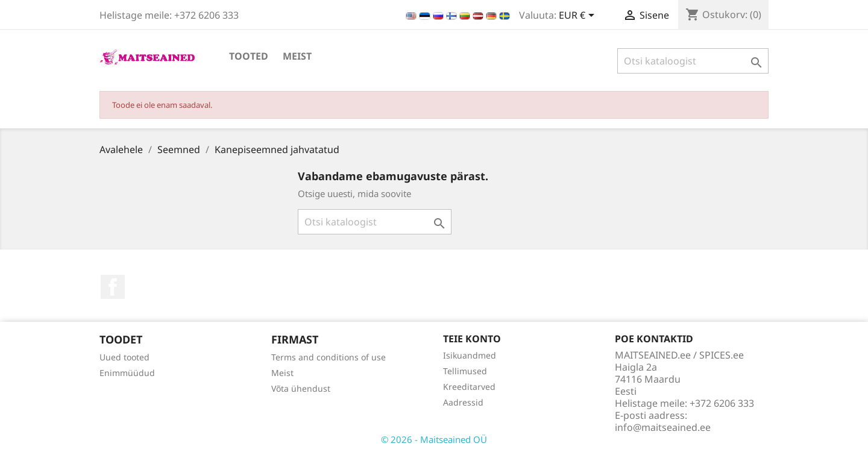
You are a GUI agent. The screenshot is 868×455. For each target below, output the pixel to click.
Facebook (113, 287)
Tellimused (465, 371)
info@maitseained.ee (663, 427)
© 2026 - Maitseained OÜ (434, 439)
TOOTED (249, 56)
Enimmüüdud (127, 373)
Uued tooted (124, 357)
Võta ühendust (301, 388)
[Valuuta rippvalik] (579, 16)
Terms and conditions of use (329, 357)
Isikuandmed (470, 355)
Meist (297, 56)
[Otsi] (693, 61)
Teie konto (472, 339)
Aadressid (463, 402)
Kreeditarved (469, 387)
